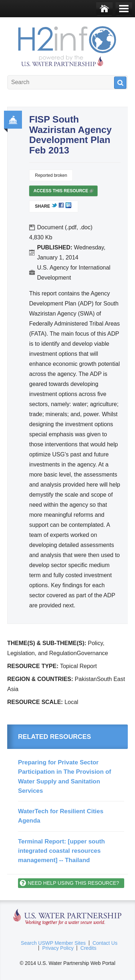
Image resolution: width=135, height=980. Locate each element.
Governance (13, 120)
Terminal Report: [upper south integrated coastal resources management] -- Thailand (61, 851)
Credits (88, 948)
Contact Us (105, 943)
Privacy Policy (58, 948)
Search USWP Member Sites (53, 943)
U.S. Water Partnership (67, 917)
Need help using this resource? (73, 883)
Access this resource (63, 192)
